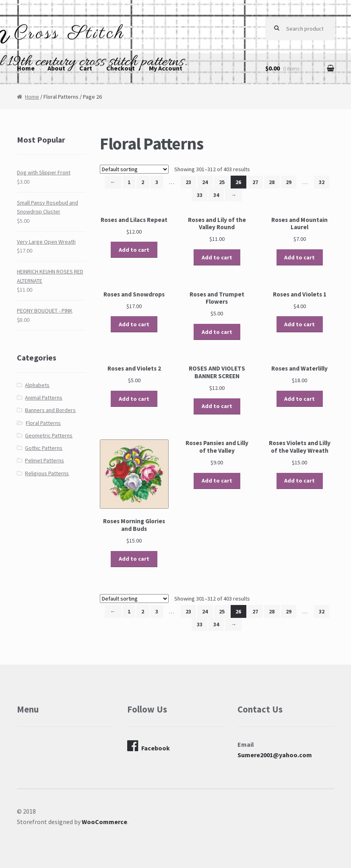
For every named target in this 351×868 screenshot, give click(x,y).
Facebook (149, 746)
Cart (86, 68)
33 (200, 195)
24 (205, 182)
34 (216, 195)
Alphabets (37, 385)
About (56, 68)
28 (272, 182)
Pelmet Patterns (44, 460)
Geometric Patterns (49, 435)
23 (188, 182)
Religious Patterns (47, 473)
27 (255, 182)
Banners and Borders (50, 410)
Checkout (121, 68)
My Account (166, 68)
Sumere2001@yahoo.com (275, 755)
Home (26, 68)
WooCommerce (104, 822)
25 (222, 182)
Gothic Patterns (44, 448)
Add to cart (134, 250)
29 (289, 182)
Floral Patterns (43, 423)
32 (322, 182)
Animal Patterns (44, 398)
